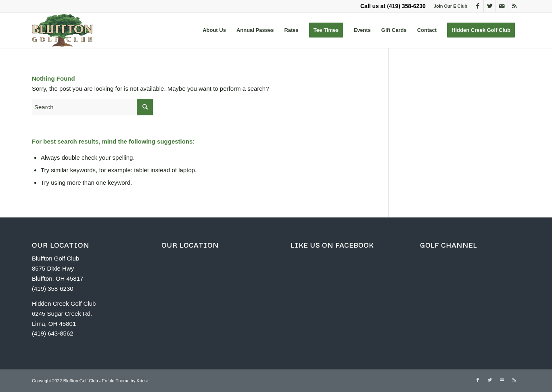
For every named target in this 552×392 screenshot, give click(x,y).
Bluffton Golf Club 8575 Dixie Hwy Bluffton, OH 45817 (57, 268)
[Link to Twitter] (490, 6)
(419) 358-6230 (406, 6)
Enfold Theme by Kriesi (125, 381)
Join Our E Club (451, 6)
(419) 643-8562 (53, 333)
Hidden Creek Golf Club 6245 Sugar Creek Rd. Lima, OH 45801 (64, 314)
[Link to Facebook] (478, 6)
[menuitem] (214, 30)
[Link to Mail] (502, 6)
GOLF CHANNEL (448, 245)
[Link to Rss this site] (514, 6)
